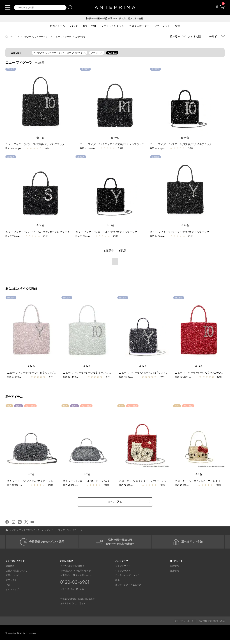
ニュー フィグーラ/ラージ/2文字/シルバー (88, 373)
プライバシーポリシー (185, 625)
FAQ (7, 588)
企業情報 (174, 570)
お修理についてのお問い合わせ (75, 574)
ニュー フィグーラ (62, 37)
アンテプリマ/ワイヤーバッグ (35, 37)
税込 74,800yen (126, 488)
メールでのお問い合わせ (72, 570)
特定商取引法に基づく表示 (212, 625)
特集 (117, 584)
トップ (12, 37)
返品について (12, 579)
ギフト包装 (11, 584)
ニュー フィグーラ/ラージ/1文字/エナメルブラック (180, 232)
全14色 (40, 138)
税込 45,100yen (182, 488)
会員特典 (10, 570)
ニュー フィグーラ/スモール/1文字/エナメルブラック (106, 232)
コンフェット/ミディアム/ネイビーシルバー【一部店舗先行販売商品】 (48, 484)
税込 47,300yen (71, 488)
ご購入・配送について (16, 574)
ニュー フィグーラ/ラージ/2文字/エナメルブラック (35, 144)
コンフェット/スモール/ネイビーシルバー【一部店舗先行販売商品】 (102, 484)
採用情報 (174, 574)
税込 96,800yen (157, 236)
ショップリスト (123, 574)
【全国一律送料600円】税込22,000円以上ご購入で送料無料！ (115, 19)
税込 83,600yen (87, 149)
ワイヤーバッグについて (127, 579)
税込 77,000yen (157, 149)
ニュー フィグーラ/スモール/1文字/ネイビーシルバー (150, 373)
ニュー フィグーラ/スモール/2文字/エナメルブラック (181, 144)
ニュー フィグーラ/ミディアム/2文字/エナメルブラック (112, 144)
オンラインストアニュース (128, 588)
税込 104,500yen (13, 149)
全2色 (199, 478)
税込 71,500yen (83, 236)
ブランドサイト (123, 570)
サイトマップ (12, 593)
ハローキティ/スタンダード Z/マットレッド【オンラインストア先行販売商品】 (164, 484)
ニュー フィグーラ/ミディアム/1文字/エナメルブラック (37, 232)
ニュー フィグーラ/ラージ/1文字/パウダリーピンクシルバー (42, 373)
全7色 (31, 478)
